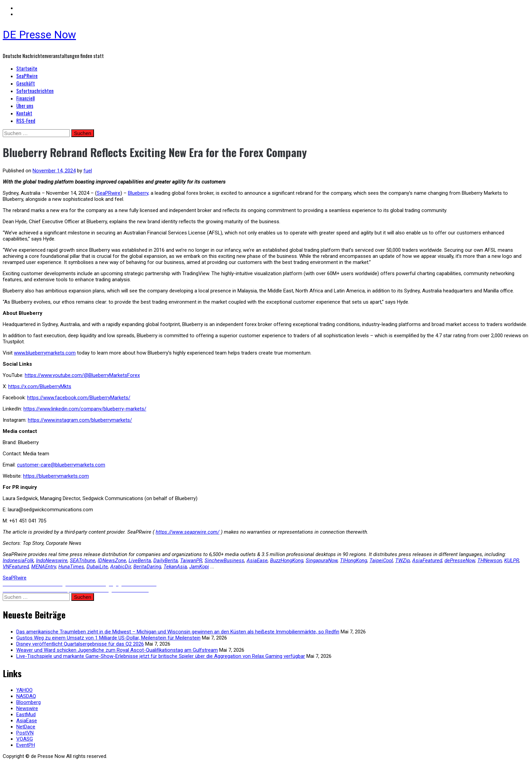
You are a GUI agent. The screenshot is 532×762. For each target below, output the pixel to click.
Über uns (25, 106)
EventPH (26, 745)
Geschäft (26, 83)
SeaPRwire (27, 76)
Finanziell (25, 98)
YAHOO (24, 690)
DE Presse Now (39, 35)
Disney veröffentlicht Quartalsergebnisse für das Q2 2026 (80, 644)
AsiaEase (27, 721)
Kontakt (24, 113)
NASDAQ (26, 696)
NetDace (26, 727)
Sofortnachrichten (35, 91)
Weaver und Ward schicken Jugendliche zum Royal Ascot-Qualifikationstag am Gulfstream (117, 650)
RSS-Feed (26, 120)
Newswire (27, 708)
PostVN (25, 733)
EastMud (26, 715)
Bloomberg (28, 702)
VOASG (25, 739)
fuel (88, 171)
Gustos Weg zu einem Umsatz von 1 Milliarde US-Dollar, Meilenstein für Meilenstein (108, 638)
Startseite (27, 68)
